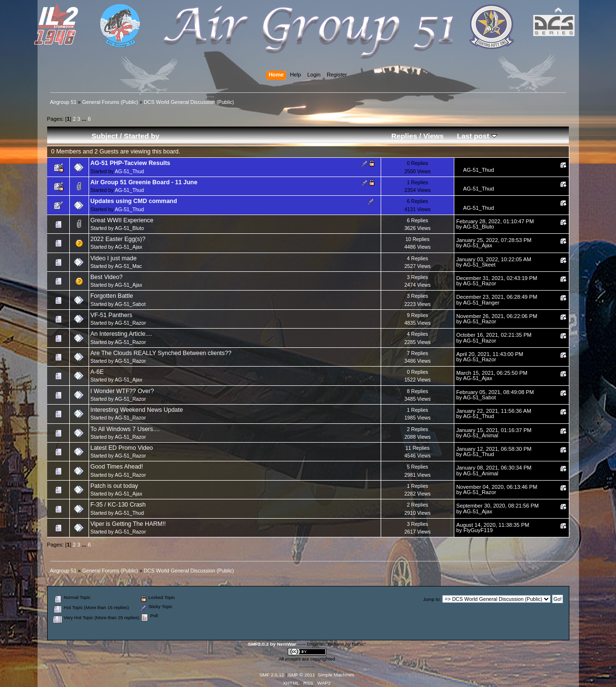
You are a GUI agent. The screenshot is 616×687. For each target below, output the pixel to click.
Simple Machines (336, 675)
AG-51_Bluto (129, 228)
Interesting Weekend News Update (137, 410)
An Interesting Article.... (121, 334)
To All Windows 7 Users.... (125, 429)
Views (433, 136)
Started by (141, 136)
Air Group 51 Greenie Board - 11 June (144, 182)
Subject (105, 136)
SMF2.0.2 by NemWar (272, 644)
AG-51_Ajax (128, 247)
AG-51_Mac (128, 266)
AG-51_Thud (129, 171)
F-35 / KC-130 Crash (118, 505)
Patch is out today (114, 486)
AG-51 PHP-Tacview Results (130, 163)
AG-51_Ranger (481, 303)
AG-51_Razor (480, 283)
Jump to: (432, 599)
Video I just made (114, 258)
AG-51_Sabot (130, 304)
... (85, 119)
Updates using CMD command (134, 201)
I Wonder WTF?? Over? (122, 391)
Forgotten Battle (112, 296)
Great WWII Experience (122, 220)
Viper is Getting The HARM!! (128, 524)
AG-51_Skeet (479, 265)
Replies (404, 136)
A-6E (97, 372)
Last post (477, 136)
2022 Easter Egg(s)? (118, 239)
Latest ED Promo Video (122, 448)
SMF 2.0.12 (272, 675)
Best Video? (107, 277)
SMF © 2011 (302, 675)
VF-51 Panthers (111, 315)
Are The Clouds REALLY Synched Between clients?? (161, 353)
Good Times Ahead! (117, 467)
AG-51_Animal (481, 435)
